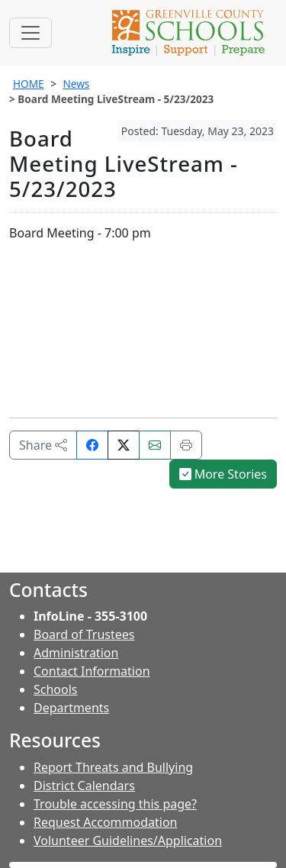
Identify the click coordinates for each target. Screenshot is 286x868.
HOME (29, 84)
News (76, 84)
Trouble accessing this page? (115, 804)
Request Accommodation (105, 822)
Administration (76, 653)
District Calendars (84, 786)
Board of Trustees (84, 634)
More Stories (223, 474)
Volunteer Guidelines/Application (128, 841)
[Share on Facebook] (92, 445)
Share (43, 445)
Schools (56, 689)
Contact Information (92, 671)
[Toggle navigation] (31, 33)
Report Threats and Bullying (113, 767)
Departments (71, 708)
